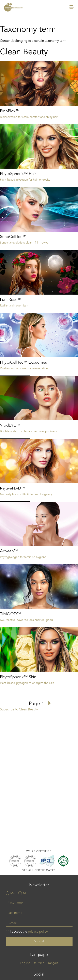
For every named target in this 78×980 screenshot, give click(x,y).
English (25, 963)
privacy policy (38, 932)
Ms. (13, 893)
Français (52, 963)
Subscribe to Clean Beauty (19, 710)
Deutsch (38, 963)
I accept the (29, 932)
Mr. (25, 893)
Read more (39, 93)
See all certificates (39, 870)
